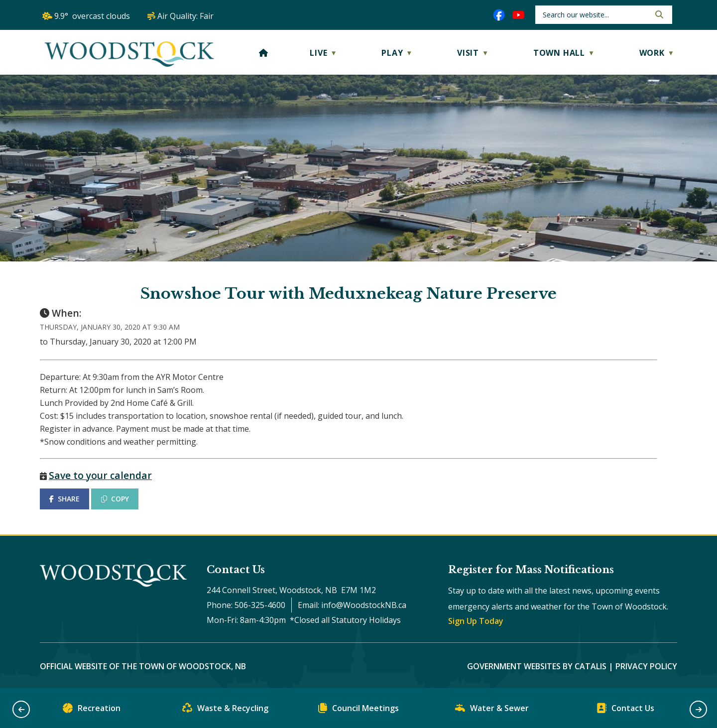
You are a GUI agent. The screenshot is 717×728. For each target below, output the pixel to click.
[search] (595, 15)
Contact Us (625, 710)
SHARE (64, 499)
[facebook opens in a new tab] (499, 15)
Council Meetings (358, 710)
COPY (115, 499)
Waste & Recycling (225, 710)
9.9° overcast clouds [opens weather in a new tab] (92, 16)
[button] (658, 14)
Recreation (92, 710)
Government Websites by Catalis (537, 666)
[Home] (264, 53)
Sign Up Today (476, 621)
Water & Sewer (492, 710)
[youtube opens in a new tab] (518, 15)
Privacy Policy (646, 666)
